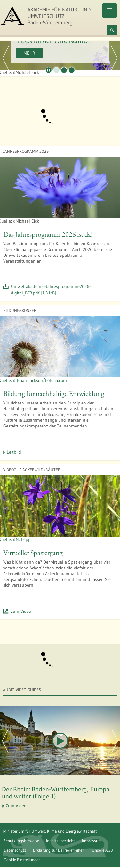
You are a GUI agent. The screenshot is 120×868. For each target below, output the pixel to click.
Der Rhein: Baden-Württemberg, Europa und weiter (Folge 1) (56, 793)
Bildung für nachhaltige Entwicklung (54, 393)
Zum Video (16, 806)
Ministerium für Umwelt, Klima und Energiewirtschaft (50, 831)
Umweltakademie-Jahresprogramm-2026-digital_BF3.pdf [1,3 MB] (51, 290)
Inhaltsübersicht (60, 841)
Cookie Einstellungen (22, 860)
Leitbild (14, 452)
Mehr (29, 53)
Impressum (92, 841)
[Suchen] (112, 30)
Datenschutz (15, 850)
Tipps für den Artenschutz (52, 41)
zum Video (21, 611)
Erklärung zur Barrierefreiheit (59, 850)
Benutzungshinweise (21, 841)
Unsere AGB (102, 850)
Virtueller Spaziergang (33, 553)
